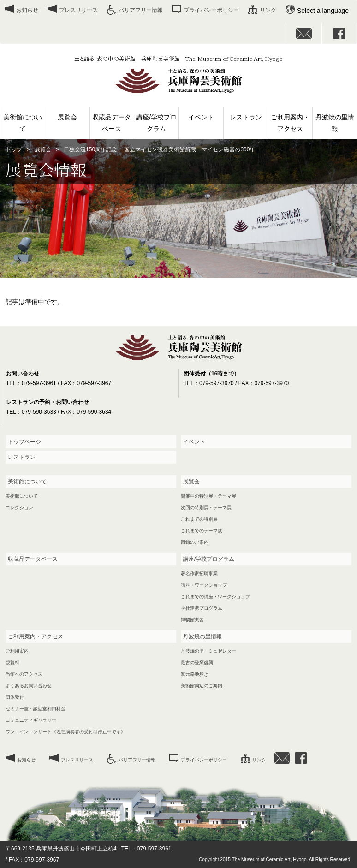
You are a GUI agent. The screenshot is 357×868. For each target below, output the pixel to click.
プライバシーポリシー (211, 10)
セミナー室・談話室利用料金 (36, 709)
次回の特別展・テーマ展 (206, 508)
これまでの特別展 (199, 519)
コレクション (19, 508)
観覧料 (12, 663)
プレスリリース (78, 10)
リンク (268, 10)
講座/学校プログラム (156, 123)
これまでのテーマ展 (202, 531)
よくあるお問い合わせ (29, 686)
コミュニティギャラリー (31, 720)
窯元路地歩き (195, 674)
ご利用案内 (17, 651)
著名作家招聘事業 (199, 574)
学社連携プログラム (202, 608)
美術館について (23, 123)
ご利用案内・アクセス (290, 123)
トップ (14, 149)
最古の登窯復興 (197, 663)
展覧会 (67, 117)
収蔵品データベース (112, 123)
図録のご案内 (195, 542)
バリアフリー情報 (141, 10)
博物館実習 (192, 620)
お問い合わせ (304, 33)
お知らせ (27, 10)
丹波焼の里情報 (335, 123)
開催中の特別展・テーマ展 (208, 496)
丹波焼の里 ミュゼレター (208, 651)
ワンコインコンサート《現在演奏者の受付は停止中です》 (65, 732)
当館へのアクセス (24, 674)
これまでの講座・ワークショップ (215, 597)
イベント (201, 117)
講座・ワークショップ (204, 585)
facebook (339, 33)
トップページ (24, 442)
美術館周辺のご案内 (202, 686)
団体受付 (15, 697)
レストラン (246, 117)
